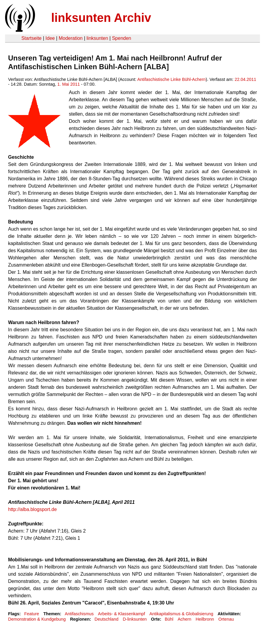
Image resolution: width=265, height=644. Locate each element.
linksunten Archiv (101, 18)
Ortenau (226, 619)
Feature (32, 614)
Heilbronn (205, 619)
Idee (50, 38)
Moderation (71, 38)
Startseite (31, 38)
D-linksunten (135, 619)
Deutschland (106, 619)
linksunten (97, 38)
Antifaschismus (79, 614)
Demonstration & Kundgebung (37, 619)
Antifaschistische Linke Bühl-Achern (172, 79)
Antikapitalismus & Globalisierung (182, 614)
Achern (185, 619)
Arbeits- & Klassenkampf (122, 614)
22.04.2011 (246, 79)
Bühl (169, 619)
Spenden (121, 38)
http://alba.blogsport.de (32, 509)
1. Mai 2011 (69, 84)
